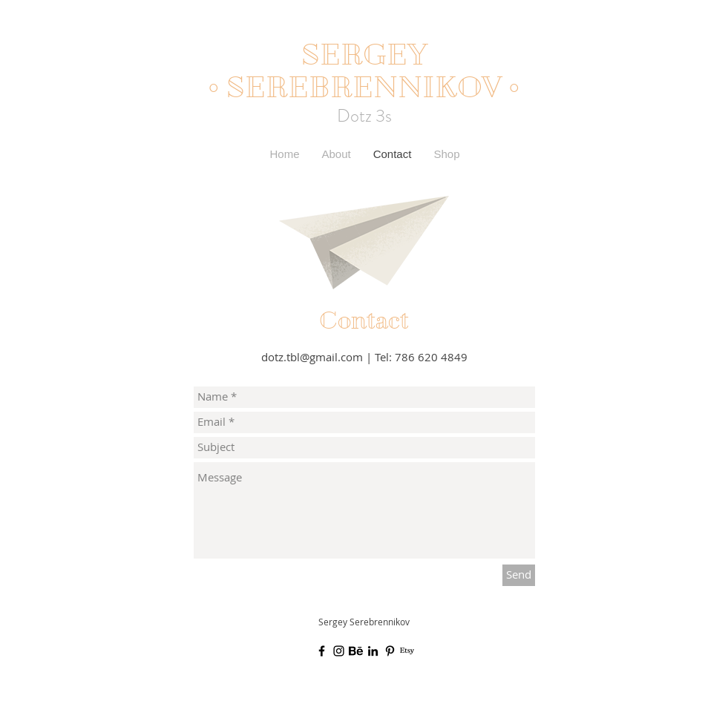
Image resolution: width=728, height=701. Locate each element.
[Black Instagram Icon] (339, 651)
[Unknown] (356, 651)
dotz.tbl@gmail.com (312, 357)
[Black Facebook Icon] (322, 651)
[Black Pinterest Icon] (390, 651)
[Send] (519, 575)
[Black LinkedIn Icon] (373, 651)
